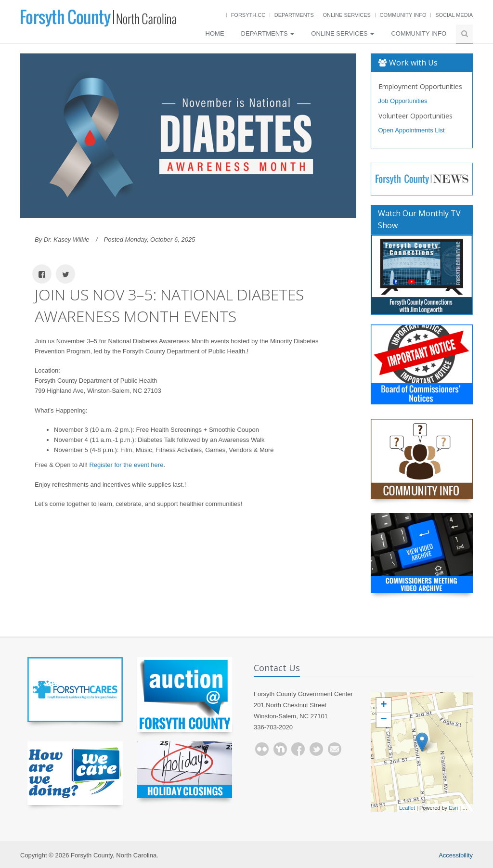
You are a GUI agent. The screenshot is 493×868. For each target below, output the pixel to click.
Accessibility (456, 855)
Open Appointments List (412, 130)
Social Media (454, 15)
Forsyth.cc (248, 15)
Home (215, 33)
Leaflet (407, 808)
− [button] (383, 720)
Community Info (403, 15)
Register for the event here (126, 465)
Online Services (346, 15)
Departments (294, 15)
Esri (453, 808)
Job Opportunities (403, 101)
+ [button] (383, 705)
